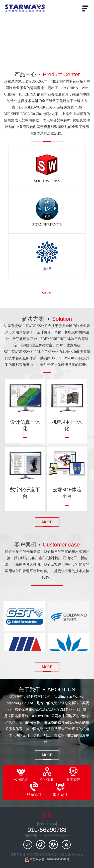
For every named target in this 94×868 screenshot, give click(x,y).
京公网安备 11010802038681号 (47, 860)
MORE (47, 293)
